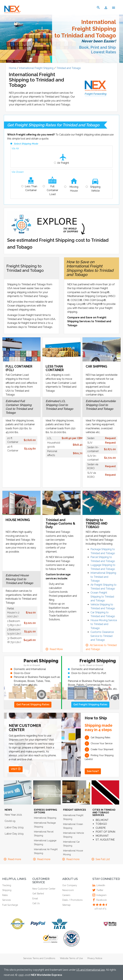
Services (7, 900)
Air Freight (63, 163)
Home (13, 68)
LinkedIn (100, 885)
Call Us (36, 903)
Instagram (101, 895)
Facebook (101, 900)
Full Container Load (52, 190)
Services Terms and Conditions (39, 958)
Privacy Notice (95, 958)
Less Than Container (31, 188)
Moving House (74, 189)
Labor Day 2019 (14, 827)
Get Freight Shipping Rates (90, 704)
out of (100, 909)
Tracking (7, 885)
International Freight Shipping (37, 68)
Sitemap (66, 905)
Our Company (70, 885)
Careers (66, 895)
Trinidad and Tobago (69, 68)
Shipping (7, 890)
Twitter (99, 890)
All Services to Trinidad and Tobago (101, 647)
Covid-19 (10, 821)
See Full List (103, 859)
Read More (56, 649)
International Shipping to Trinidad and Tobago (103, 577)
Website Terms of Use (71, 958)
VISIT (16, 769)
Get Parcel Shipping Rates (33, 704)
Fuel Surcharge (10, 905)
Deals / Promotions (72, 900)
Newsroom (68, 890)
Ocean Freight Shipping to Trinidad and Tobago (102, 597)
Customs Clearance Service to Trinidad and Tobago (102, 636)
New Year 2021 (13, 815)
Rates (5, 895)
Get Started (38, 894)
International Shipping (45, 818)
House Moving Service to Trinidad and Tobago (104, 624)
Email (35, 899)
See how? (93, 771)
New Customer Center (44, 889)
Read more (14, 859)
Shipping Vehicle (95, 189)
